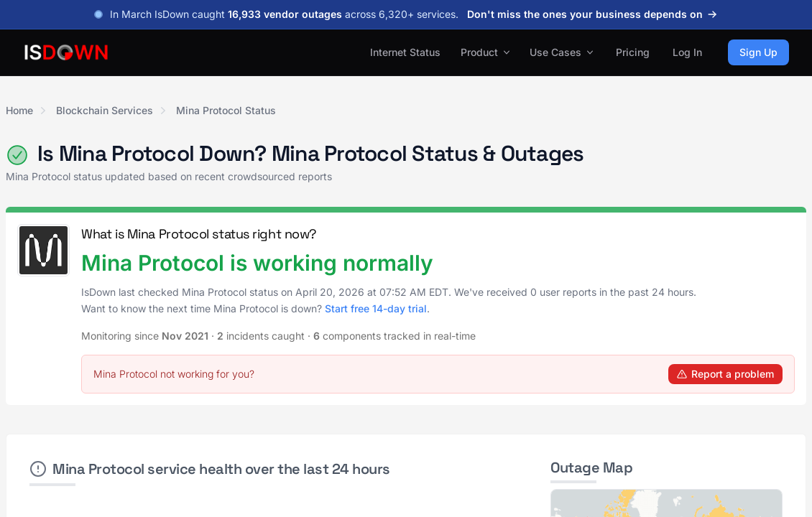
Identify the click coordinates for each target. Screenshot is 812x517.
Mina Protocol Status (226, 110)
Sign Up (758, 52)
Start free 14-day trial (376, 308)
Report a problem (725, 374)
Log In (687, 52)
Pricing (633, 52)
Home (19, 110)
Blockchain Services (105, 110)
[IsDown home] (66, 52)
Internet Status (405, 52)
